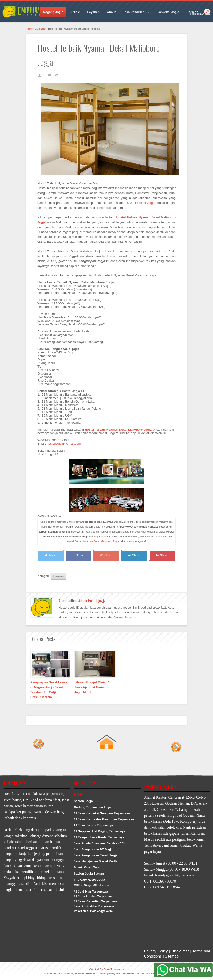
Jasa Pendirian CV (136, 12)
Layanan (93, 12)
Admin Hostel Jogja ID (94, 601)
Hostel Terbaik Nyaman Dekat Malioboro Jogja (93, 541)
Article (75, 12)
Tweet (51, 555)
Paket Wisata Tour (87, 867)
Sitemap (192, 12)
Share (79, 555)
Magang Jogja (53, 12)
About (111, 12)
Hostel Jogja (146, 203)
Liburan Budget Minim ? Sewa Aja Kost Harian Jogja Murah (92, 687)
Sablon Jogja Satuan (89, 874)
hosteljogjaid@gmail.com (64, 444)
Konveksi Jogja (168, 12)
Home (29, 29)
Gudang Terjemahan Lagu (92, 807)
